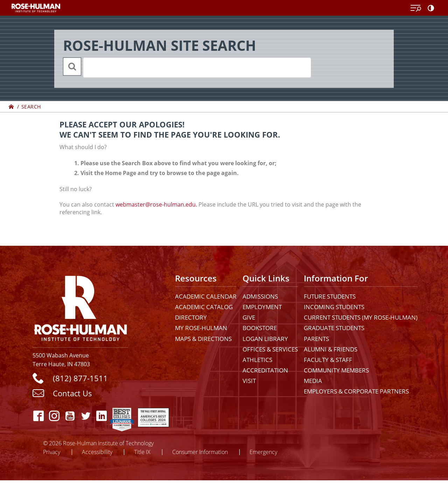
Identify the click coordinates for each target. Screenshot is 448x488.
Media (313, 381)
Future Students (330, 296)
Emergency (263, 452)
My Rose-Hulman (201, 328)
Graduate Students (334, 328)
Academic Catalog (204, 307)
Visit (249, 381)
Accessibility (97, 452)
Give (249, 317)
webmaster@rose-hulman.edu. (156, 204)
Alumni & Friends (331, 349)
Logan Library (265, 339)
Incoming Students (334, 307)
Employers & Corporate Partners (356, 391)
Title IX (142, 452)
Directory (191, 317)
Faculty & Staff (328, 360)
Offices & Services (270, 349)
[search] (188, 68)
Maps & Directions (203, 339)
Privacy (52, 452)
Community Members (336, 370)
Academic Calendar (206, 296)
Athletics (257, 360)
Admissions (260, 296)
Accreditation (265, 370)
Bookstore (260, 328)
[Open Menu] (416, 8)
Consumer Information (200, 452)
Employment (262, 307)
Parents (316, 339)
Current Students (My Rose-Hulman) (361, 317)
